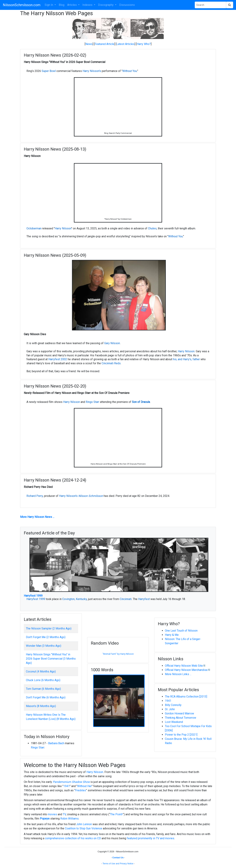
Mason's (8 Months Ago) (41, 706)
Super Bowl (49, 71)
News (89, 44)
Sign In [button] (49, 5)
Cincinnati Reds (111, 363)
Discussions (127, 5)
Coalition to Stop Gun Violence (84, 828)
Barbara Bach (56, 743)
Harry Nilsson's (92, 71)
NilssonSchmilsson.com (22, 5)
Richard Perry (35, 496)
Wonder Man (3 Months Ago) (44, 646)
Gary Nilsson (112, 343)
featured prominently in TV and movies (151, 838)
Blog (62, 5)
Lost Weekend (174, 722)
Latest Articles (125, 44)
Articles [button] (72, 5)
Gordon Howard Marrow (179, 713)
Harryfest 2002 (58, 359)
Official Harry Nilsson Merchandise (186, 670)
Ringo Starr (93, 402)
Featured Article (105, 44)
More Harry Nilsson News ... (37, 517)
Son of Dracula (141, 402)
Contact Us (118, 858)
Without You (130, 71)
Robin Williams (69, 819)
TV (64, 814)
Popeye (45, 819)
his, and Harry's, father (186, 359)
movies (52, 814)
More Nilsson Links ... (178, 674)
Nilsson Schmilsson (91, 496)
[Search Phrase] (210, 5)
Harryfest (144, 599)
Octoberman (34, 228)
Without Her (84, 786)
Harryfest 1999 (33, 596)
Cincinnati (126, 599)
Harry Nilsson (63, 228)
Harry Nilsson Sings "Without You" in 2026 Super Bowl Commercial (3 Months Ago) (51, 659)
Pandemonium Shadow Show (71, 782)
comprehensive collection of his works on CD (73, 838)
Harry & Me (172, 635)
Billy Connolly (173, 705)
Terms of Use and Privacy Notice (118, 864)
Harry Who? (144, 44)
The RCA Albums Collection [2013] (186, 697)
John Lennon (84, 824)
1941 (168, 701)
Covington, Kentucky (75, 599)
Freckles (81, 790)
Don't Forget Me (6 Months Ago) (46, 697)
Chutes (152, 228)
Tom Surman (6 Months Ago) (43, 689)
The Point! (116, 814)
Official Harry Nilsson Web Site (184, 666)
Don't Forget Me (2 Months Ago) (46, 637)
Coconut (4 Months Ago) (41, 671)
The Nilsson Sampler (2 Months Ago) (49, 628)
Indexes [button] (88, 5)
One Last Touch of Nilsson (181, 631)
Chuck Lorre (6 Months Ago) (43, 680)
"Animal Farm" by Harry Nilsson (118, 654)
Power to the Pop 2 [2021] (181, 735)
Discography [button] (106, 5)
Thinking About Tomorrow (181, 718)
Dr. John (170, 709)
